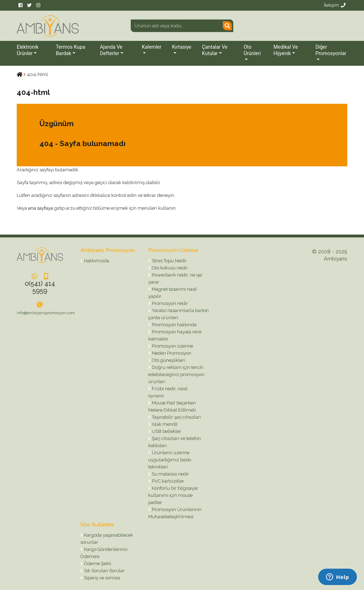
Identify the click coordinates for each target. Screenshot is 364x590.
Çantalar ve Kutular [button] (215, 50)
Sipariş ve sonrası (101, 578)
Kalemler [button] (152, 47)
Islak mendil (164, 424)
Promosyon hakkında (174, 325)
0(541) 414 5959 (40, 287)
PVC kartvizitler (167, 481)
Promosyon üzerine (172, 346)
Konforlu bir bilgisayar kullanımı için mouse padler (173, 495)
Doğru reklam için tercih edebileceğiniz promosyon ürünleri (176, 374)
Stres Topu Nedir (169, 261)
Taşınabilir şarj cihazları (176, 417)
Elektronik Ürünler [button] (28, 50)
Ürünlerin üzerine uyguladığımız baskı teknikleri (170, 460)
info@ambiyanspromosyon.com (46, 313)
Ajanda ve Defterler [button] (111, 50)
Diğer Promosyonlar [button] (331, 50)
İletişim (335, 5)
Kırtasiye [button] (182, 47)
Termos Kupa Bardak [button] (71, 50)
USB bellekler (166, 431)
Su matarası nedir (170, 474)
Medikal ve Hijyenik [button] (286, 50)
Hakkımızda (96, 261)
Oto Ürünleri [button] (252, 50)
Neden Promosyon (171, 353)
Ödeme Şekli (97, 564)
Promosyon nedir (169, 303)
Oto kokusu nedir (169, 268)
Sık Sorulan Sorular (104, 571)
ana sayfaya (41, 208)
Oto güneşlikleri (168, 360)
